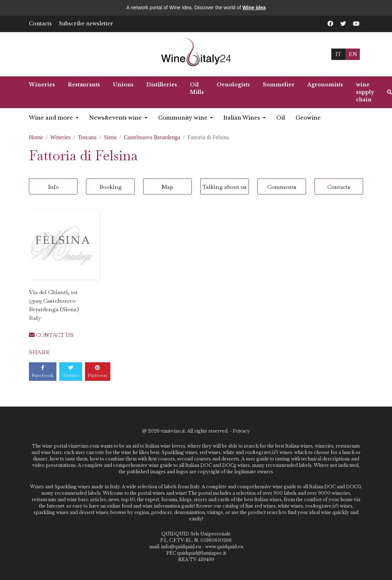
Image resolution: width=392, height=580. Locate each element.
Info (53, 187)
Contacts (40, 24)
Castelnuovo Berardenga (152, 137)
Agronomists (325, 85)
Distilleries (162, 85)
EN (353, 54)
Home (36, 137)
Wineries (42, 85)
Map (167, 187)
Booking (110, 187)
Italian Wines (242, 118)
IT (338, 54)
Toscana (87, 137)
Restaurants (84, 85)
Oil (281, 118)
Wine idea (254, 7)
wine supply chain (365, 92)
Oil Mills (197, 88)
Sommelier (279, 85)
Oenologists (233, 85)
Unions (123, 85)
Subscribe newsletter (86, 24)
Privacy (241, 431)
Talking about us (225, 187)
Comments (282, 187)
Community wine (184, 118)
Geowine (308, 118)
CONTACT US (51, 335)
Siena (110, 137)
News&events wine (116, 118)
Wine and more (52, 118)
